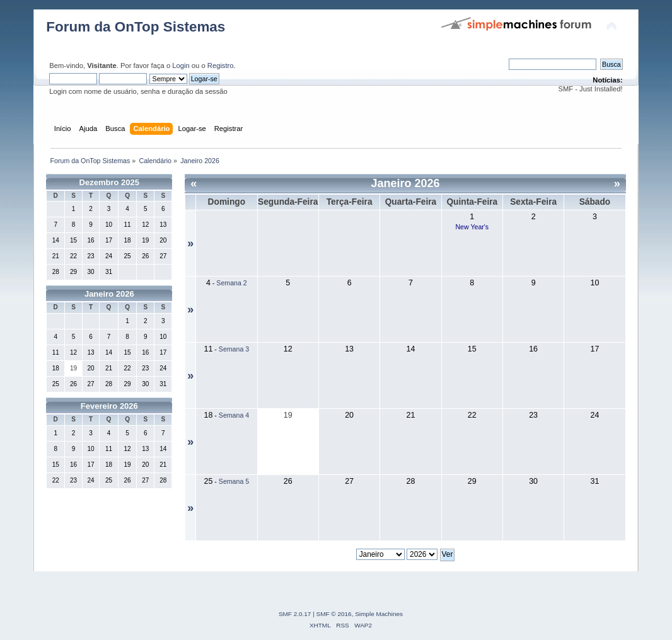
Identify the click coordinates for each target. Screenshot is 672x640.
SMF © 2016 (334, 614)
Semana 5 (234, 481)
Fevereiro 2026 (109, 406)
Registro (221, 66)
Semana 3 (234, 349)
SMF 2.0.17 (295, 614)
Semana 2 (231, 283)
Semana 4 (234, 415)
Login (181, 66)
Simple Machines (379, 614)
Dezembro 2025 (109, 182)
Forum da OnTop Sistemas (136, 27)
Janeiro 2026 (109, 294)
